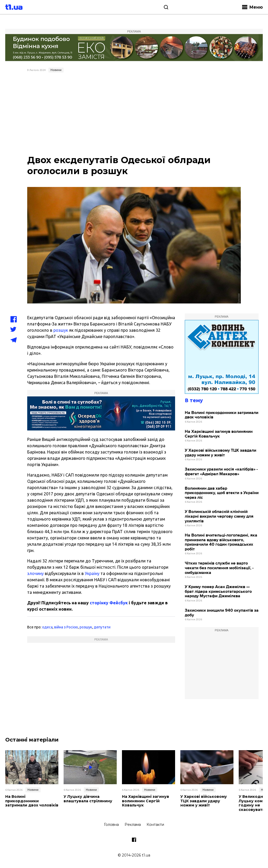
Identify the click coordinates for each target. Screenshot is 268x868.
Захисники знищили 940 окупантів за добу (222, 613)
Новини (56, 70)
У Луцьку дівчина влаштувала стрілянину (88, 799)
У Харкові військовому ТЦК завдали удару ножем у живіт (220, 453)
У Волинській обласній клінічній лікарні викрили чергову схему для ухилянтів (219, 516)
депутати (102, 627)
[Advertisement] (134, 114)
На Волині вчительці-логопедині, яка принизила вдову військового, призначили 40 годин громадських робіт (221, 542)
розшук (61, 330)
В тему (194, 400)
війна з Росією (66, 627)
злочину (35, 573)
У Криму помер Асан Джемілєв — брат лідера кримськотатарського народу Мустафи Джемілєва (218, 591)
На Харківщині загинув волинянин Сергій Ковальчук (219, 434)
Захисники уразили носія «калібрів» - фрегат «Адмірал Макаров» (221, 472)
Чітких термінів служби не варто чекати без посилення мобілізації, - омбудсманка (219, 568)
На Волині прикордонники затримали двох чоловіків (222, 415)
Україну (92, 573)
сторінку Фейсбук (109, 603)
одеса (47, 627)
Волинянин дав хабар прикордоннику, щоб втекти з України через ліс (222, 493)
